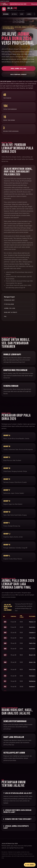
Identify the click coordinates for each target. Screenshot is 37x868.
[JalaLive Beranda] (18, 9)
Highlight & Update (18, 312)
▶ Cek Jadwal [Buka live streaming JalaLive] (30, 865)
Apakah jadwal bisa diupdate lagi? (16, 827)
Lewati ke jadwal (5, 1)
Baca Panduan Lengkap (18, 74)
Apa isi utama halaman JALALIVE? (19, 793)
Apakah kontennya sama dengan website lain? (17, 811)
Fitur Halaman (18, 304)
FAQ (18, 316)
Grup (22, 14)
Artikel (14, 14)
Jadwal (29, 14)
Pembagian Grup (18, 300)
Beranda (6, 14)
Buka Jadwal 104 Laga (19, 68)
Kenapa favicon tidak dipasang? (18, 819)
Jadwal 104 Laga (18, 308)
